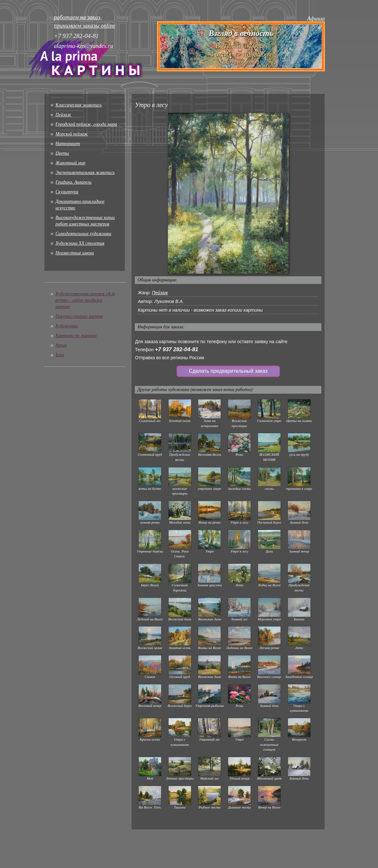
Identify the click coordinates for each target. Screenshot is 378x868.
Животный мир (71, 163)
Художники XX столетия (80, 243)
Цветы (62, 153)
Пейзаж (64, 115)
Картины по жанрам (76, 336)
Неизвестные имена (75, 253)
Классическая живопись (79, 105)
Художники (67, 326)
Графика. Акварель (74, 182)
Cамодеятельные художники (83, 234)
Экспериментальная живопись (85, 173)
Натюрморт (68, 144)
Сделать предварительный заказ (228, 371)
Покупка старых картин (79, 316)
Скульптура (67, 192)
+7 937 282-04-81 (176, 349)
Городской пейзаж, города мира (86, 124)
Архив (61, 345)
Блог (60, 355)
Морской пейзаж (72, 134)
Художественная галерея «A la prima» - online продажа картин (85, 300)
